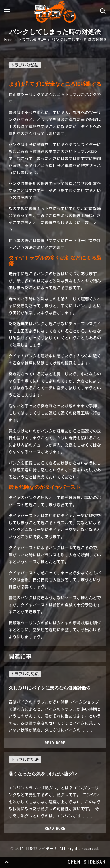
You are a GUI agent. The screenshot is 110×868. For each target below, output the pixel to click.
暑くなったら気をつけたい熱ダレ (43, 774)
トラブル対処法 (25, 65)
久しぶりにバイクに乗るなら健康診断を (50, 688)
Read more (55, 743)
